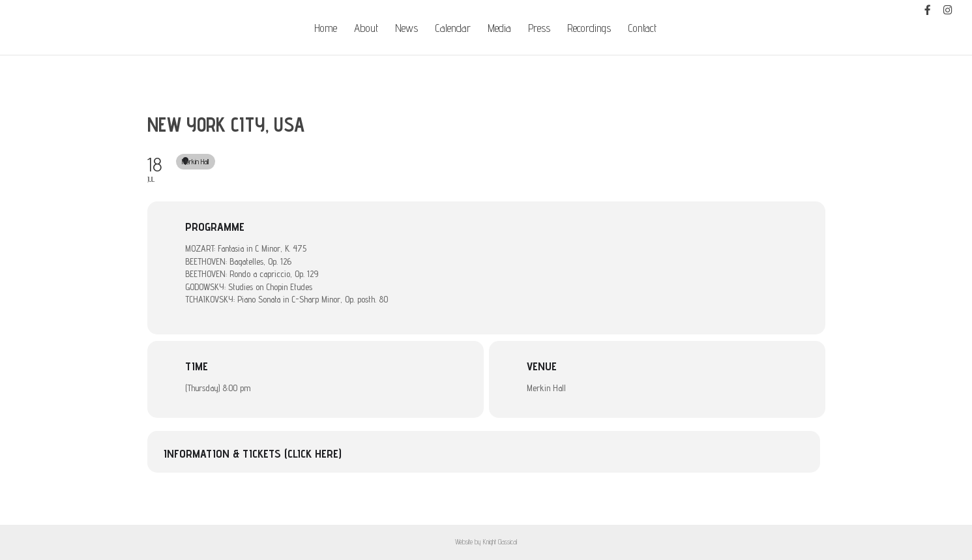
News (406, 29)
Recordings (589, 29)
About (366, 29)
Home (326, 29)
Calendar (453, 29)
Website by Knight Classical (486, 542)
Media (499, 29)
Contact (642, 29)
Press (539, 29)
